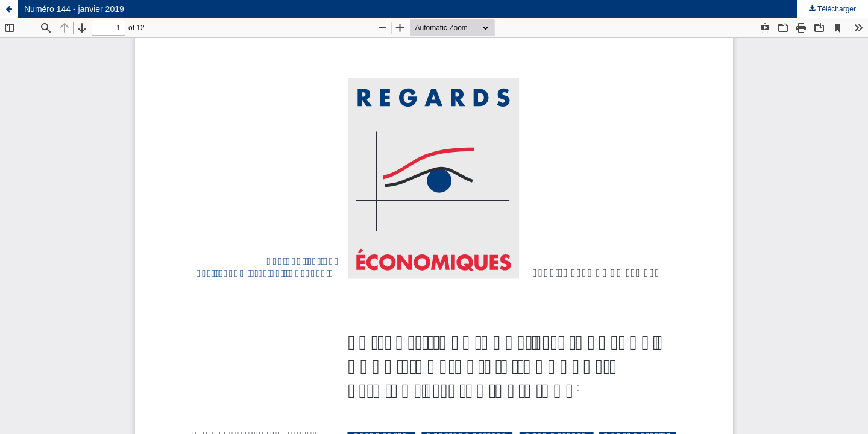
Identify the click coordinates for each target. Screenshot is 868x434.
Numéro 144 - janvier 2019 (74, 9)
